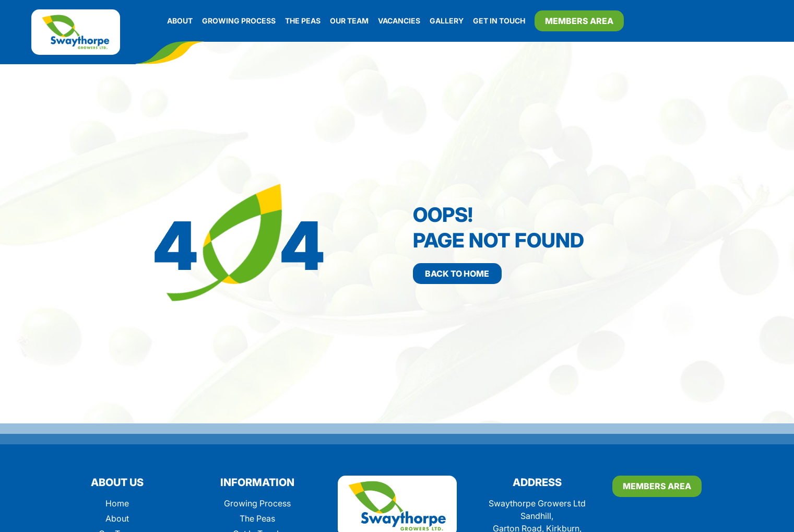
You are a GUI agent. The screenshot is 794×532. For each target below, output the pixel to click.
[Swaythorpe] (76, 32)
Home (117, 503)
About (180, 21)
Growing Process (239, 21)
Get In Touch (499, 21)
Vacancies (399, 21)
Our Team (349, 21)
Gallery (447, 21)
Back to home (457, 274)
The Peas (303, 21)
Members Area (579, 21)
